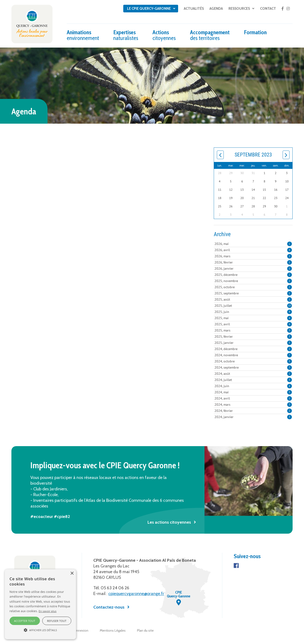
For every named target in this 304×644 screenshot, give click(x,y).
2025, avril (253, 324)
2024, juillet (253, 380)
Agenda (216, 9)
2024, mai (253, 392)
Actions (164, 35)
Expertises (126, 35)
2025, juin (253, 312)
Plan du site (145, 630)
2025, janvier (253, 343)
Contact (268, 9)
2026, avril (253, 250)
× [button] (72, 573)
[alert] (40, 604)
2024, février (253, 411)
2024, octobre (253, 361)
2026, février (253, 262)
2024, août (253, 374)
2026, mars (253, 256)
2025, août (253, 299)
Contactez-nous (109, 607)
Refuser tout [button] (57, 621)
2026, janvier (253, 268)
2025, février (253, 337)
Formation (255, 32)
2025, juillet (253, 306)
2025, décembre (253, 275)
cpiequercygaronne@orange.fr (136, 594)
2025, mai (253, 318)
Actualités (194, 9)
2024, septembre (253, 367)
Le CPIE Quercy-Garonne (149, 9)
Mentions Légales (113, 630)
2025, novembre (253, 281)
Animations (83, 35)
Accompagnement (210, 35)
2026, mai (253, 244)
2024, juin (253, 386)
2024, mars (253, 405)
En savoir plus (48, 611)
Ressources (239, 9)
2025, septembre (253, 293)
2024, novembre (253, 355)
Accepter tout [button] (25, 621)
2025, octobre (253, 287)
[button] (40, 630)
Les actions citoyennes (169, 522)
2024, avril (253, 398)
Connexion (80, 630)
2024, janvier (253, 417)
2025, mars (253, 330)
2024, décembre (253, 349)
